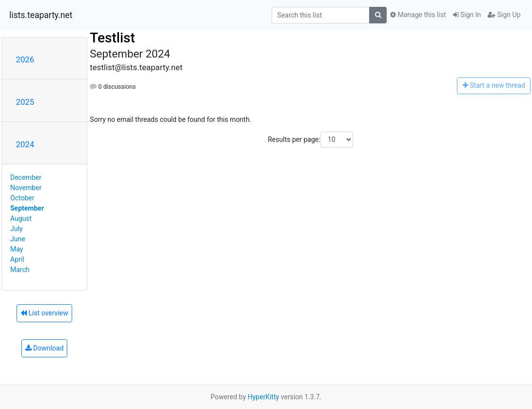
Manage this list (418, 15)
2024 (25, 144)
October (22, 198)
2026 (25, 59)
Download (45, 348)
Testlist (112, 38)
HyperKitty (264, 397)
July (16, 229)
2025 (25, 102)
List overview (44, 313)
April (17, 259)
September (27, 208)
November (26, 188)
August (21, 218)
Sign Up (504, 15)
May (17, 249)
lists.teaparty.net (41, 15)
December (26, 177)
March (20, 270)
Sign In (467, 15)
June (18, 239)
